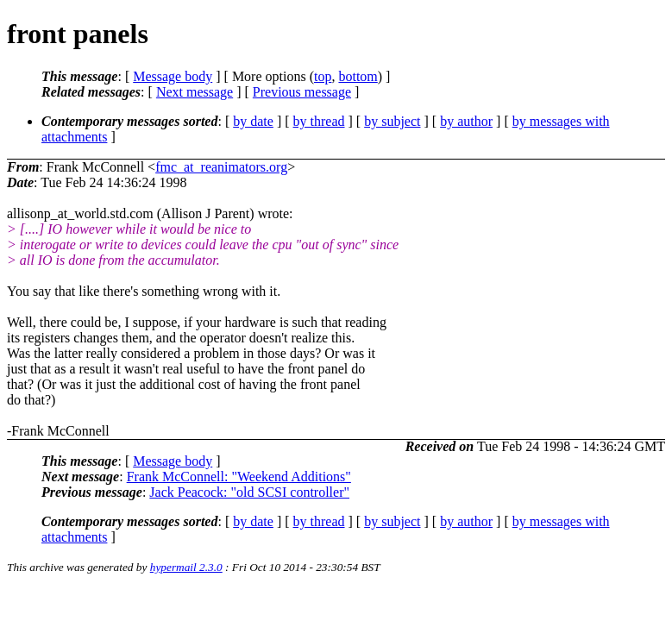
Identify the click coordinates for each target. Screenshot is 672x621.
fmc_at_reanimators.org (221, 167)
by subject (392, 121)
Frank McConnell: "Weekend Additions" (239, 477)
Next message (195, 92)
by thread (319, 121)
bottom (358, 76)
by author (466, 121)
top (323, 76)
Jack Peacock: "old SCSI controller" (249, 492)
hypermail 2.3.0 (186, 567)
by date (253, 121)
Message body (173, 76)
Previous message (302, 92)
